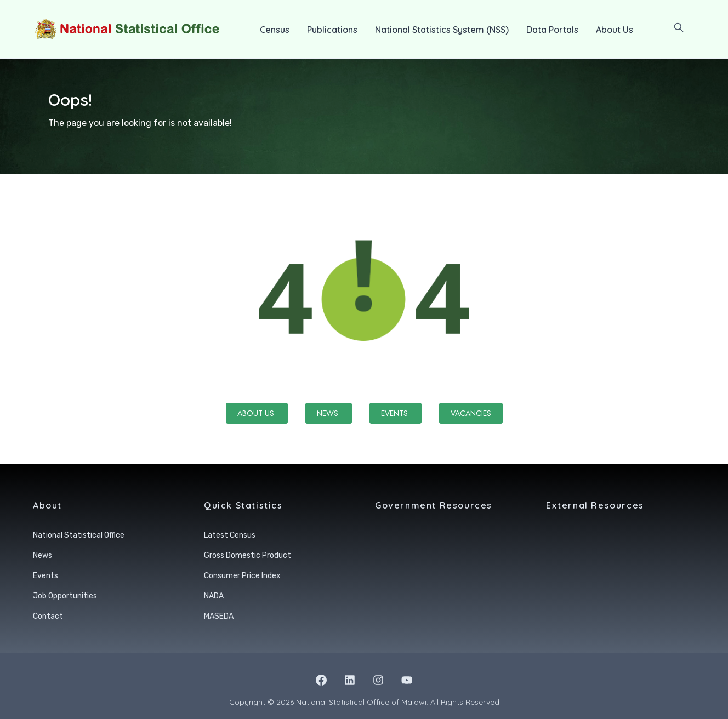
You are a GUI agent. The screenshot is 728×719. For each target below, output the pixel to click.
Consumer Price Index (242, 576)
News (329, 413)
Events (396, 413)
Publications (332, 30)
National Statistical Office (79, 535)
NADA (214, 596)
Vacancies (471, 413)
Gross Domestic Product (248, 555)
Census (275, 30)
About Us (615, 30)
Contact (48, 616)
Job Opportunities (65, 596)
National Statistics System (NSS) (442, 30)
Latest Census (230, 535)
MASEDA (219, 616)
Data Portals (552, 30)
